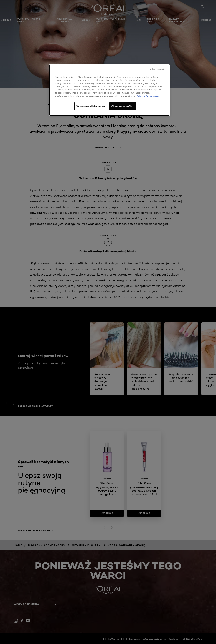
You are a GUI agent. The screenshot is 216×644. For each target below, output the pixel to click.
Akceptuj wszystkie (123, 106)
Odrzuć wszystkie (158, 69)
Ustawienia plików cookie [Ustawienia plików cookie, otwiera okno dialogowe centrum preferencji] (91, 106)
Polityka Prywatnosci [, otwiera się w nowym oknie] (148, 96)
